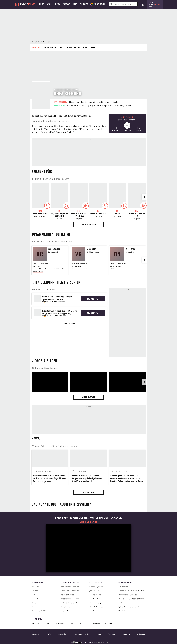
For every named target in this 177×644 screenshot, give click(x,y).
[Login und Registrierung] (143, 4)
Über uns (35, 587)
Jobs (99, 634)
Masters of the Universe (70, 587)
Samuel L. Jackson (96, 587)
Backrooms (123, 603)
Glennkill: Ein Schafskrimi (70, 591)
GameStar (112, 634)
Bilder (77, 48)
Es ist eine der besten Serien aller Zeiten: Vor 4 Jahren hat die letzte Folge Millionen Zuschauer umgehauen (49, 478)
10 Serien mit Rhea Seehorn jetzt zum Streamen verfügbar (94, 102)
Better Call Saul (48, 132)
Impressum (36, 634)
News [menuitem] (58, 4)
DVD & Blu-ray (65, 48)
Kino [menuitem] (75, 4)
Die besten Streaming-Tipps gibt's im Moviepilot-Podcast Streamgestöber (99, 105)
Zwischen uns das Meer (70, 599)
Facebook (35, 623)
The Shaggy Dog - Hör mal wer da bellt (81, 129)
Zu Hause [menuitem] (84, 4)
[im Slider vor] (145, 197)
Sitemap (35, 591)
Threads (83, 623)
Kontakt (35, 603)
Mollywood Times (67, 595)
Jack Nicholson (95, 591)
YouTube (47, 623)
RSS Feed (109, 623)
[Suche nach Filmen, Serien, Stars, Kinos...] (123, 4)
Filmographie (50, 48)
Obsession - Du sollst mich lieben (131, 599)
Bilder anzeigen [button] (89, 397)
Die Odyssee (123, 587)
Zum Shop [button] (93, 299)
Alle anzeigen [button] (69, 323)
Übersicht (37, 48)
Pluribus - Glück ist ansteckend (59, 215)
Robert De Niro (95, 595)
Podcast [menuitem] (67, 4)
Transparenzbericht (83, 634)
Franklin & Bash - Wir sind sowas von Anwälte (48, 269)
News (85, 48)
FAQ (33, 595)
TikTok (72, 623)
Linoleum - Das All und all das (79, 215)
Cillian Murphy (95, 603)
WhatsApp (96, 623)
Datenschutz (63, 634)
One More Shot (88, 522)
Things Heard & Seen (54, 129)
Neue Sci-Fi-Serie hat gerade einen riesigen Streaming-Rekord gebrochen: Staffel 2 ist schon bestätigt (87, 478)
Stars (39, 42)
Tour (33, 607)
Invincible (72, 132)
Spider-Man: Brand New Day (129, 607)
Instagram (60, 623)
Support (35, 599)
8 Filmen (46, 116)
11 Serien (58, 116)
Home (34, 42)
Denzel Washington (97, 607)
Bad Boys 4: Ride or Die (137, 215)
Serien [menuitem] (50, 4)
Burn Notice (61, 132)
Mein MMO (141, 634)
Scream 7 (64, 611)
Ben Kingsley (94, 599)
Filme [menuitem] (42, 4)
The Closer (37, 266)
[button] (116, 129)
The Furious (123, 611)
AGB (49, 634)
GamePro (126, 634)
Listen (92, 48)
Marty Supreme (67, 607)
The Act (117, 214)
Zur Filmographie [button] (88, 224)
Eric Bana (93, 611)
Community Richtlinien (40, 611)
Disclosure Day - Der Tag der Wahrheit (132, 591)
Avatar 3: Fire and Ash (69, 603)
